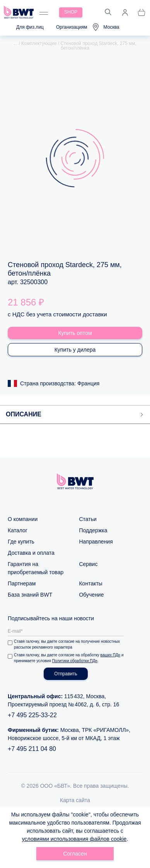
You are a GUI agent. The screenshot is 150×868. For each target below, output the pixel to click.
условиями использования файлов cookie (74, 839)
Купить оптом (75, 333)
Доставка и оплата (31, 553)
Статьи (88, 519)
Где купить (21, 542)
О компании (23, 519)
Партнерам (22, 583)
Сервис (88, 564)
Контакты (90, 583)
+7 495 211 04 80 (32, 749)
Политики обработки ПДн (75, 661)
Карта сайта (75, 800)
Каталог (18, 530)
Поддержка (93, 530)
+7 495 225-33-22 (32, 715)
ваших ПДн (111, 655)
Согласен (75, 854)
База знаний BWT (30, 595)
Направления (96, 542)
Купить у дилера (75, 350)
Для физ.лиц (30, 27)
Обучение (91, 595)
